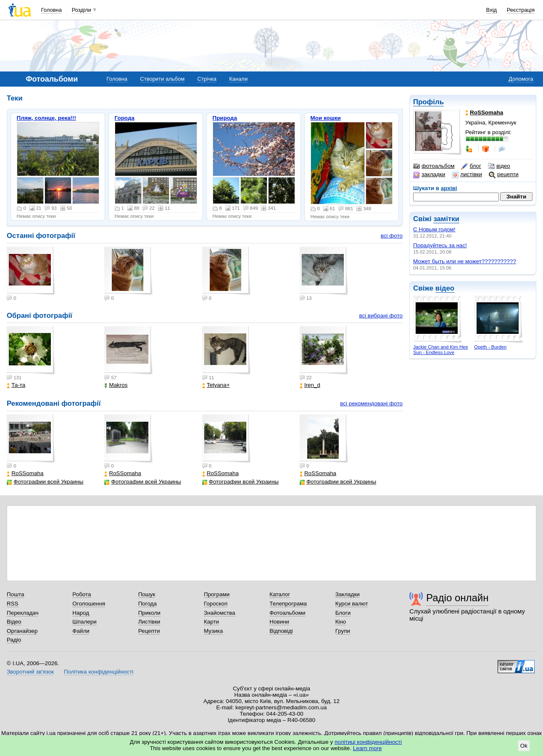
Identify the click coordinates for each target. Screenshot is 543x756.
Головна (51, 10)
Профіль (428, 102)
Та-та (16, 385)
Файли (81, 631)
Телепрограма (288, 604)
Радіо (14, 640)
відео (499, 166)
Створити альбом (162, 79)
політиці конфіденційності (368, 742)
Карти (211, 622)
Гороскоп (216, 604)
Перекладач (22, 613)
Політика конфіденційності (99, 672)
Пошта (15, 594)
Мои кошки (326, 118)
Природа (225, 118)
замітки (446, 219)
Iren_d (310, 385)
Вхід (492, 10)
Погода (148, 604)
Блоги (343, 613)
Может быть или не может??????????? (465, 261)
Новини (279, 622)
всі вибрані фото (381, 316)
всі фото (392, 236)
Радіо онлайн (457, 598)
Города (125, 118)
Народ (81, 613)
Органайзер (22, 631)
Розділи (82, 10)
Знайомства (220, 613)
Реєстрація (521, 10)
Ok (524, 746)
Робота (82, 594)
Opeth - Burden (490, 347)
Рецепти (149, 631)
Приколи (149, 613)
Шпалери (84, 622)
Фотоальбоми (287, 613)
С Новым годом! (434, 229)
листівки (467, 174)
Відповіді (281, 631)
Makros (116, 385)
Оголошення (89, 604)
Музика (213, 631)
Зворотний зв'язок (30, 672)
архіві (449, 188)
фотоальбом (434, 166)
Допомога (521, 79)
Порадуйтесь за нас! (440, 245)
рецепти (504, 174)
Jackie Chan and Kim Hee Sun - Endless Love (440, 350)
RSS (13, 604)
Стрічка (207, 79)
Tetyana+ (216, 385)
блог (471, 166)
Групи (343, 631)
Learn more (368, 748)
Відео (14, 622)
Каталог (280, 594)
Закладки (348, 594)
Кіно (341, 622)
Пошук (147, 594)
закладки (429, 174)
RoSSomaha (25, 473)
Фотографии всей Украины (45, 482)
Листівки (149, 622)
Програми (217, 594)
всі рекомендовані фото (371, 403)
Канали (238, 79)
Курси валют (352, 604)
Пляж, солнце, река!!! (47, 118)
